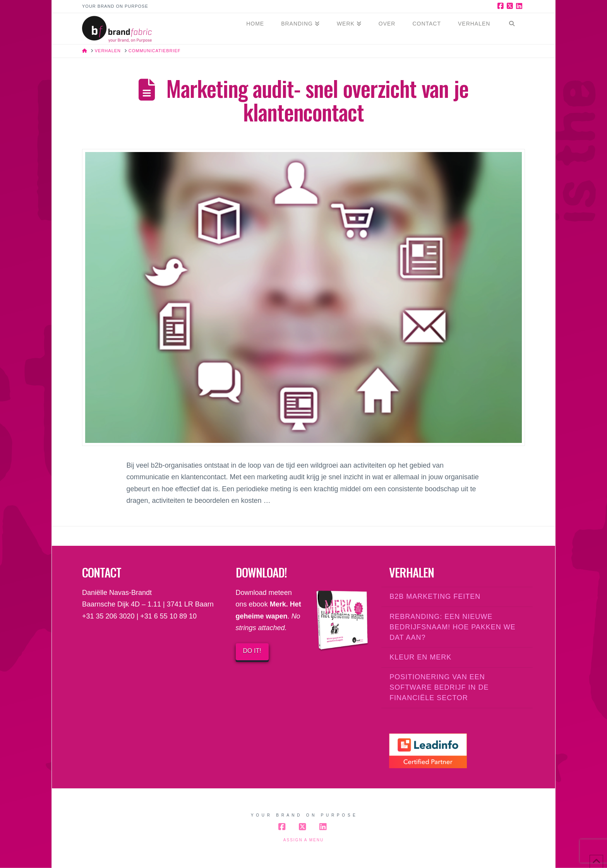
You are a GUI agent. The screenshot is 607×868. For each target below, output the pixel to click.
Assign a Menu (303, 840)
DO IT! (252, 651)
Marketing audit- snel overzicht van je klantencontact (317, 100)
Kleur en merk (420, 657)
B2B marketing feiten (435, 596)
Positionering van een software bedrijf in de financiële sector (439, 687)
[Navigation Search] (512, 29)
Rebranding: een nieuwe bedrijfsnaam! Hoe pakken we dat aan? (453, 627)
